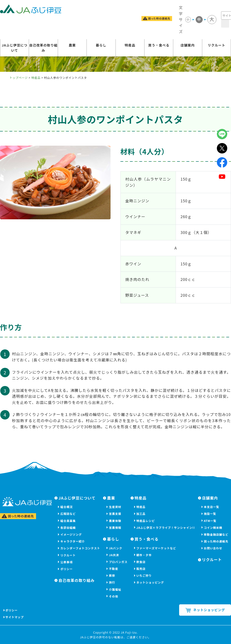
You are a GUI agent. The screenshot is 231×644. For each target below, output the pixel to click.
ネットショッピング (150, 582)
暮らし (101, 46)
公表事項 (66, 562)
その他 (113, 596)
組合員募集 (68, 521)
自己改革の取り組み (43, 48)
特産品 (130, 46)
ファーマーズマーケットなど (156, 548)
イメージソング (71, 534)
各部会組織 (68, 527)
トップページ (19, 78)
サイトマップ (15, 617)
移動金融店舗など (216, 534)
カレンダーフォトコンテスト (80, 548)
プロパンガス (118, 562)
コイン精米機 (213, 527)
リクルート (217, 46)
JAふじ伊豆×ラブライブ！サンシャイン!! (166, 527)
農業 (72, 46)
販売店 (141, 569)
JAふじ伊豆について (14, 48)
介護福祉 (115, 589)
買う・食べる (159, 46)
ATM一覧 (210, 521)
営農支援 (115, 514)
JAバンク (115, 548)
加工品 (141, 514)
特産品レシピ (146, 521)
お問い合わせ (213, 548)
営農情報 (115, 527)
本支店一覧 (212, 507)
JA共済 (114, 555)
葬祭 (112, 575)
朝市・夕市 (144, 555)
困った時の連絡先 (216, 541)
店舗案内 (188, 46)
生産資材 (115, 507)
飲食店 (141, 562)
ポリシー (66, 569)
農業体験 (115, 521)
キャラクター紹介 (73, 541)
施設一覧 (210, 514)
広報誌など (68, 514)
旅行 (112, 582)
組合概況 (66, 507)
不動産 (113, 569)
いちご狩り (144, 575)
